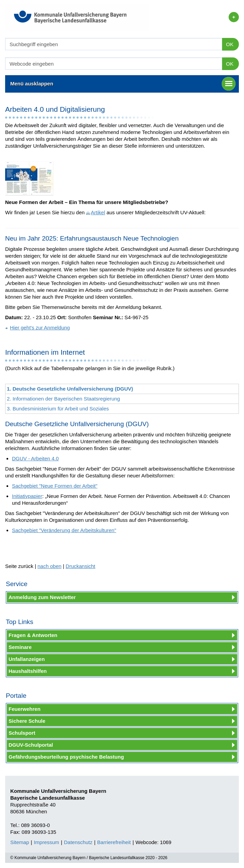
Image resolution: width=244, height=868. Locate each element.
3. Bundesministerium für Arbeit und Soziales (58, 409)
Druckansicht (80, 566)
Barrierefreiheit (114, 842)
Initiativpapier (27, 496)
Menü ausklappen (123, 84)
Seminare (20, 647)
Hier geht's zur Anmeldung (37, 328)
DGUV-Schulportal (31, 745)
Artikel (96, 212)
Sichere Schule (27, 721)
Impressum (46, 842)
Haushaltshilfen (28, 671)
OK (230, 44)
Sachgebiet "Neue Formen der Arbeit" (55, 486)
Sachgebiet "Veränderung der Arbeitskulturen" (64, 530)
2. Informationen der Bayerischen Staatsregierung (63, 399)
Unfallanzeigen (27, 659)
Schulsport (22, 733)
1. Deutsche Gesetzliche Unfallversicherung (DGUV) (70, 389)
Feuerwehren (24, 709)
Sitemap (20, 842)
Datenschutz (78, 842)
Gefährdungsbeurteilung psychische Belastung (66, 757)
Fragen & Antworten (33, 635)
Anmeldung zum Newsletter (42, 597)
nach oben (50, 566)
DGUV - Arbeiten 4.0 (35, 458)
